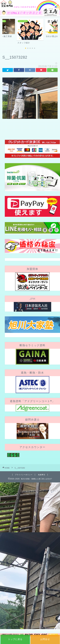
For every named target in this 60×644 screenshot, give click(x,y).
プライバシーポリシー (24, 475)
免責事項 (42, 475)
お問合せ (45, 639)
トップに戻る (15, 639)
